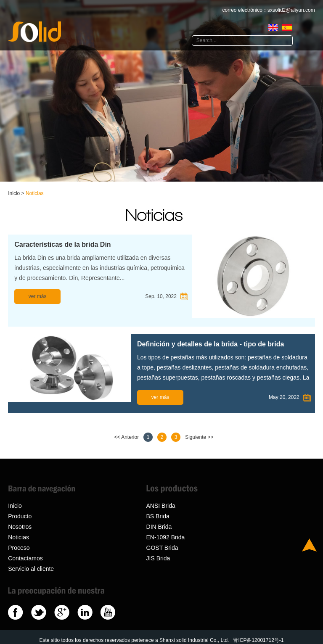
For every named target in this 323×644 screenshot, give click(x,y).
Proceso (19, 548)
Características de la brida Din (62, 244)
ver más (38, 296)
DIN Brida (159, 527)
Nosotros (20, 527)
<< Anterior (126, 437)
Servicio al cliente (31, 569)
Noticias (35, 193)
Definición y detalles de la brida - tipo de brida (210, 344)
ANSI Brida (161, 506)
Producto (20, 516)
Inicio (14, 193)
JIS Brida (158, 558)
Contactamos (25, 558)
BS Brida (158, 516)
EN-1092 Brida (166, 537)
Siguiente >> (199, 437)
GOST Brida (162, 548)
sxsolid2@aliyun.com (291, 10)
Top (309, 545)
